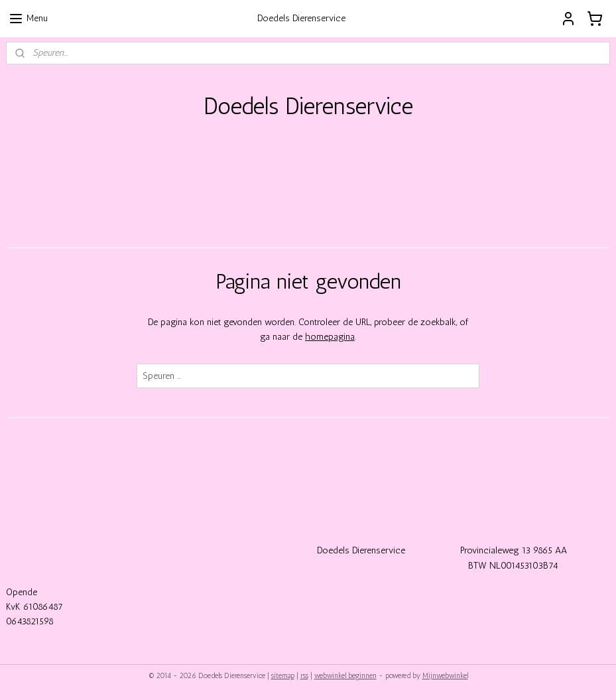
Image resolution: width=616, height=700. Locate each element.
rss (304, 676)
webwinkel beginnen (345, 676)
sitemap (283, 676)
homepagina (330, 337)
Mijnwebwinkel (445, 676)
